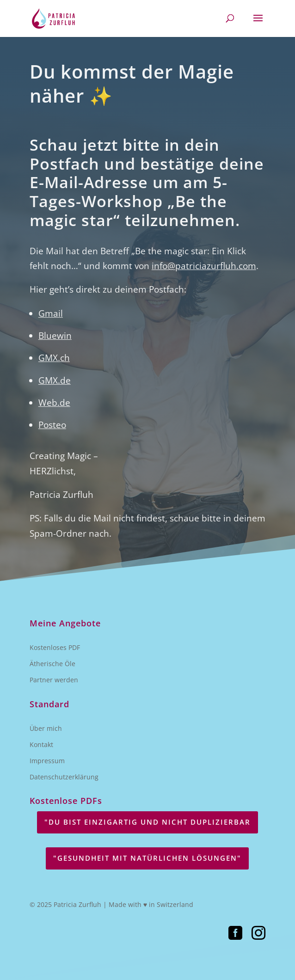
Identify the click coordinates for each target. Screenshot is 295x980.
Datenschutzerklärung (64, 777)
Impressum (47, 761)
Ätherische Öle (52, 664)
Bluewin (55, 341)
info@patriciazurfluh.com (204, 272)
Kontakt (41, 744)
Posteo (52, 431)
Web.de (54, 408)
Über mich (46, 728)
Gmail (51, 319)
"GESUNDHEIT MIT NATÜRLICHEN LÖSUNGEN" (147, 858)
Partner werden (54, 680)
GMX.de (55, 386)
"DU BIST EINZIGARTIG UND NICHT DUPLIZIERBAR (147, 822)
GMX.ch (54, 364)
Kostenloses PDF (55, 647)
